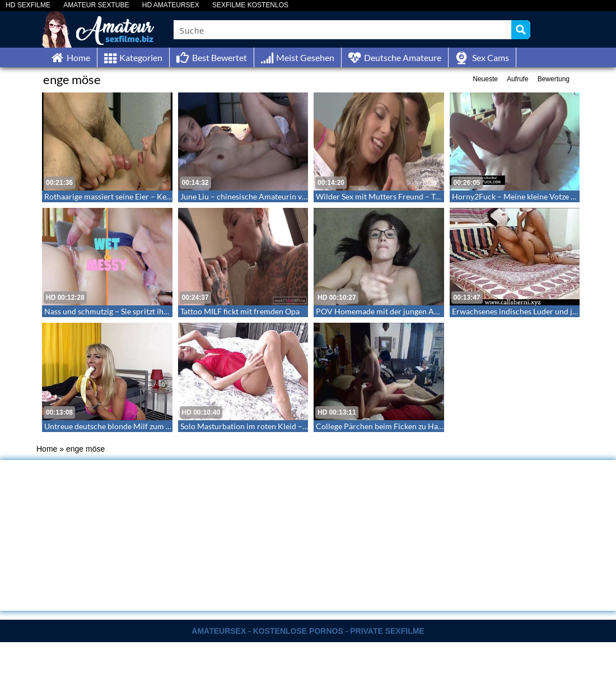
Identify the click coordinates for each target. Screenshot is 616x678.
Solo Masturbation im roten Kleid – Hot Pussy (260, 426)
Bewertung (554, 79)
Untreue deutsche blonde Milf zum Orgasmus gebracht (139, 426)
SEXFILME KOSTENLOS (250, 5)
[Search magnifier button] (521, 30)
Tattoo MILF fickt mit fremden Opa (240, 311)
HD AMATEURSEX (171, 5)
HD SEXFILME (28, 5)
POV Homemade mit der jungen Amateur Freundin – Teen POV (426, 311)
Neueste (485, 79)
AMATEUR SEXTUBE (96, 5)
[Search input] (343, 30)
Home (47, 449)
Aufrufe (518, 79)
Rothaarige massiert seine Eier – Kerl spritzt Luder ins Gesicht (151, 196)
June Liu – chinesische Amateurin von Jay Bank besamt (275, 196)
